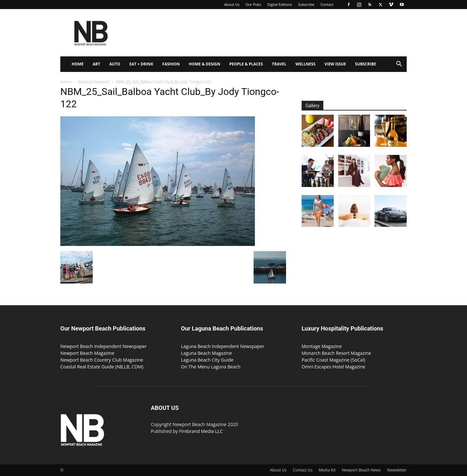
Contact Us (303, 470)
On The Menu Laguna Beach (211, 367)
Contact (327, 4)
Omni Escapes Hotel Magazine (333, 367)
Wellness (305, 64)
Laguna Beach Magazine (206, 353)
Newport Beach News (361, 470)
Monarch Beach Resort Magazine (336, 353)
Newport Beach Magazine (87, 353)
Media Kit (327, 470)
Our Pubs (253, 4)
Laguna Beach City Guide (207, 360)
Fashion (171, 64)
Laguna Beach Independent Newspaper (223, 346)
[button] (399, 65)
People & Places (246, 64)
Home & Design (204, 64)
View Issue (335, 64)
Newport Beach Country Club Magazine (102, 360)
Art (96, 64)
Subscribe (306, 4)
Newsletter (397, 470)
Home (78, 64)
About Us (232, 4)
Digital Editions (280, 4)
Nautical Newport (93, 82)
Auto (115, 64)
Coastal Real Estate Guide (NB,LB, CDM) (102, 367)
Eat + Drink (141, 64)
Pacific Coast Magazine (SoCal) (333, 360)
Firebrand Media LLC (201, 431)
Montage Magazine (322, 346)
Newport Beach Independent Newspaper (103, 346)
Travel (279, 64)
